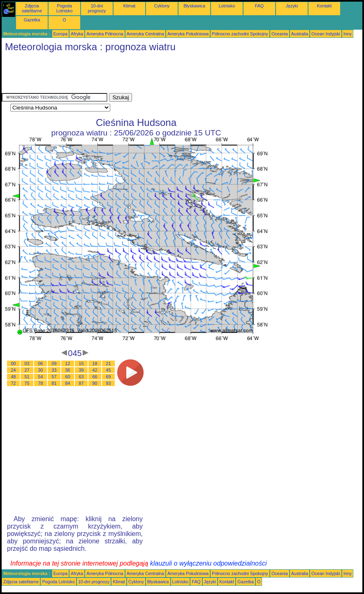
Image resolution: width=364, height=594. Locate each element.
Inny (348, 34)
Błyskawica (194, 6)
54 (41, 377)
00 (14, 363)
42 (95, 370)
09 (54, 363)
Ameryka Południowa (188, 34)
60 (68, 377)
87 (81, 383)
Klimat (130, 6)
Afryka (77, 34)
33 (54, 370)
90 (95, 383)
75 (27, 383)
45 (109, 370)
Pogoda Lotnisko (65, 8)
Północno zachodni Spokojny (240, 34)
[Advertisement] (151, 75)
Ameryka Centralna (145, 34)
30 (41, 370)
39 (81, 370)
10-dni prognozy (97, 8)
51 (27, 377)
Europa (60, 34)
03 (27, 363)
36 (68, 370)
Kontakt (324, 6)
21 (109, 363)
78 (41, 383)
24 (14, 370)
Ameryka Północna (105, 34)
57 (54, 377)
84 (68, 383)
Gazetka (32, 20)
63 (81, 377)
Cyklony (162, 6)
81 (54, 383)
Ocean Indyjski (326, 34)
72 (14, 383)
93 (109, 383)
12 (68, 363)
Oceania (280, 34)
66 (95, 377)
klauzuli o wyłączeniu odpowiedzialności (209, 563)
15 (81, 363)
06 (41, 363)
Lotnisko (227, 6)
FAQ (259, 6)
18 (95, 363)
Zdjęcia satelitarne (32, 8)
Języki (292, 6)
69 (109, 377)
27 (27, 370)
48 (14, 377)
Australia (300, 34)
